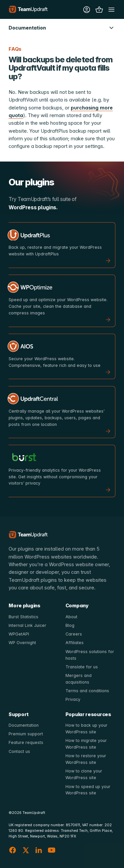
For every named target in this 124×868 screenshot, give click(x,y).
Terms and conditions (87, 691)
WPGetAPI (19, 634)
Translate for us (82, 667)
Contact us (19, 751)
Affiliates (75, 643)
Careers (74, 634)
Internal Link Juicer (27, 625)
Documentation (24, 725)
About (71, 617)
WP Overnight (22, 643)
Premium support (26, 734)
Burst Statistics (23, 617)
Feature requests (26, 742)
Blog (70, 625)
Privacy (73, 699)
